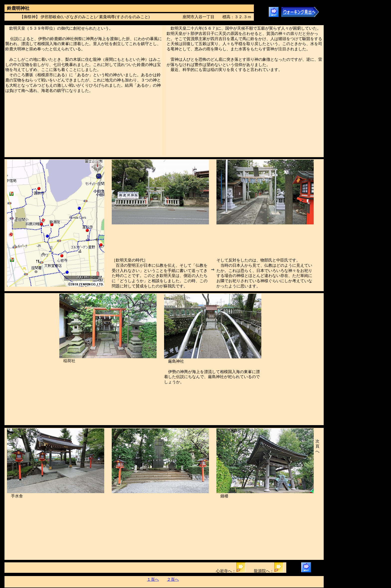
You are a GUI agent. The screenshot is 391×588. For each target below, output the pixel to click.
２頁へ (173, 579)
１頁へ (153, 579)
